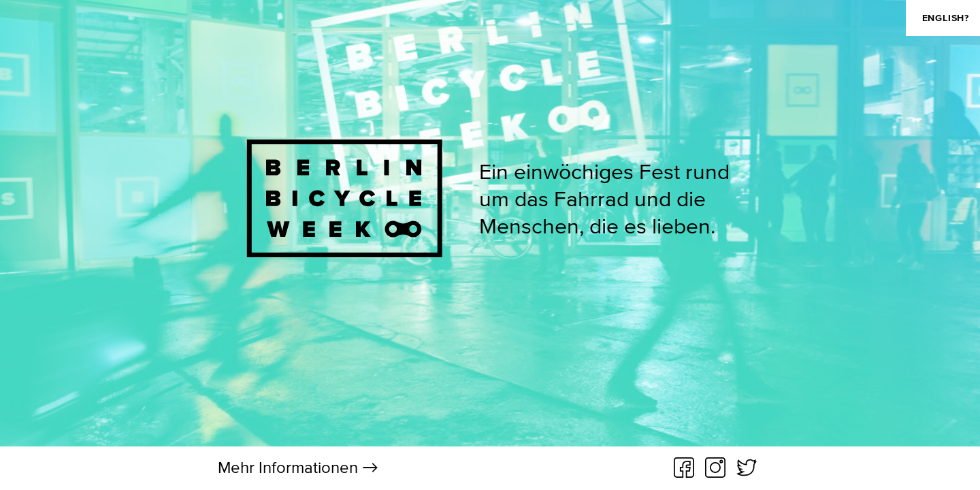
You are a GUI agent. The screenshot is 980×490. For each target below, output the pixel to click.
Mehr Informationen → (298, 467)
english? (946, 18)
